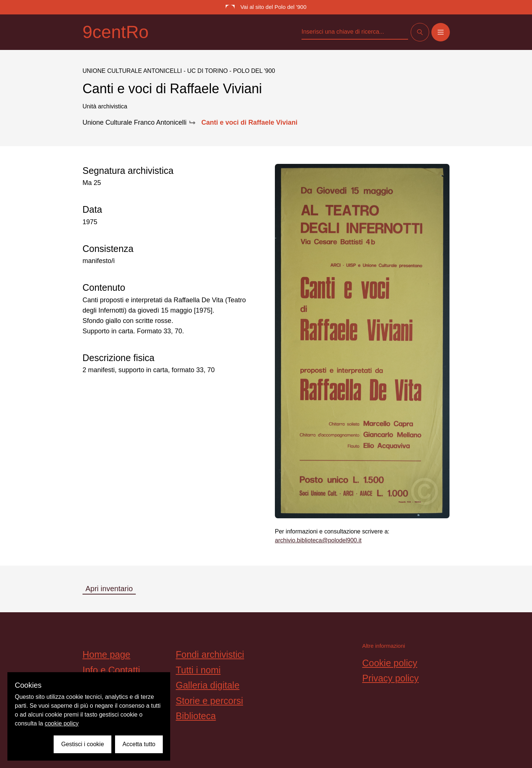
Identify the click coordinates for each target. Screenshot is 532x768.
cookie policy (62, 723)
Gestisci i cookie (83, 744)
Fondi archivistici (210, 654)
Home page (106, 654)
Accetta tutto (139, 744)
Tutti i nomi (198, 670)
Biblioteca (196, 716)
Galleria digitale (208, 685)
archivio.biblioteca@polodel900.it (318, 540)
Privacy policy (390, 678)
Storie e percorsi (209, 701)
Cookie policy (390, 663)
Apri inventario (109, 589)
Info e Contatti (111, 670)
